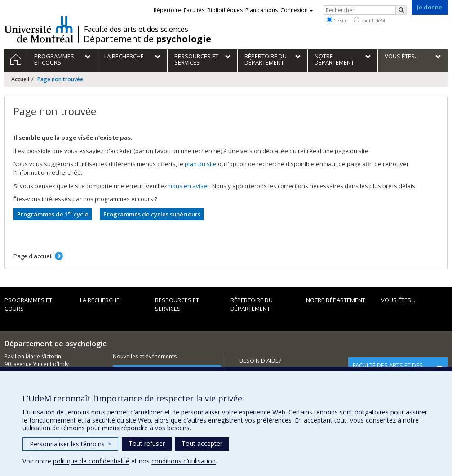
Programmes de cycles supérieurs (152, 214)
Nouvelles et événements (145, 356)
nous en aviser (189, 186)
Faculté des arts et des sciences (136, 29)
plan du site (201, 164)
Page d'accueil (33, 256)
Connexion (297, 10)
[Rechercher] (401, 10)
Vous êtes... (398, 300)
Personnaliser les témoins (70, 444)
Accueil (20, 79)
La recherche (100, 300)
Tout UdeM (369, 20)
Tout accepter (202, 443)
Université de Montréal (39, 29)
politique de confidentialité (91, 461)
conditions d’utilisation (184, 461)
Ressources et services (177, 304)
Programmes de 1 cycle (53, 214)
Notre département (336, 300)
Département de (147, 39)
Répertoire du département (252, 304)
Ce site (337, 20)
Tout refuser (147, 443)
